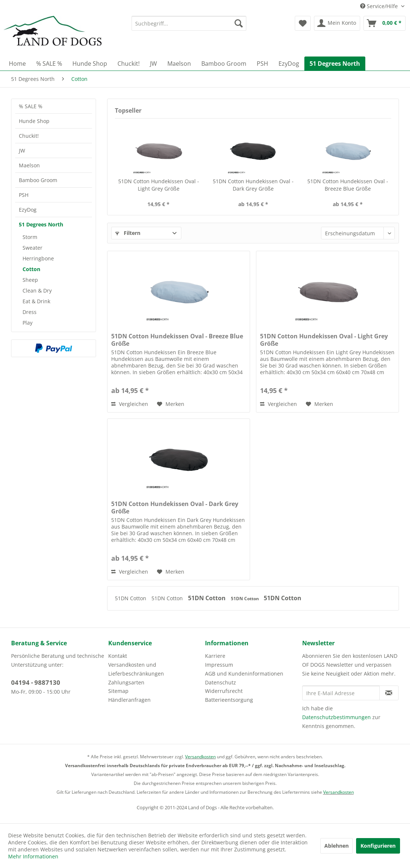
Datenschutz (221, 682)
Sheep (30, 280)
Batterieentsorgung (229, 700)
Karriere (215, 656)
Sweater (33, 248)
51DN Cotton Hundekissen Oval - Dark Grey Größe (253, 185)
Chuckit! (29, 136)
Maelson (29, 165)
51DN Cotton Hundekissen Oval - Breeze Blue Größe (348, 185)
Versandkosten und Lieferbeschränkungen (136, 669)
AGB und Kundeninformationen (244, 674)
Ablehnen (336, 846)
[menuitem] (189, 23)
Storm (30, 237)
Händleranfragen (129, 700)
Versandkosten (200, 757)
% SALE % (31, 106)
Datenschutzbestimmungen (336, 717)
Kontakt (118, 656)
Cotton (31, 269)
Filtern (128, 233)
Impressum (219, 665)
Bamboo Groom (38, 180)
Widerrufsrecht (224, 691)
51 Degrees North (41, 224)
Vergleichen (130, 404)
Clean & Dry (37, 291)
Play (28, 323)
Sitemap (118, 691)
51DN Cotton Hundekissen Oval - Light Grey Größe (159, 185)
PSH (24, 195)
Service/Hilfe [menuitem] (380, 6)
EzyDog (28, 210)
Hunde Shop (34, 121)
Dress (30, 312)
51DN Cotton (131, 598)
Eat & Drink (36, 301)
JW (22, 151)
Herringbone (38, 258)
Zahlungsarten (126, 682)
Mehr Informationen (33, 856)
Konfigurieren (378, 846)
